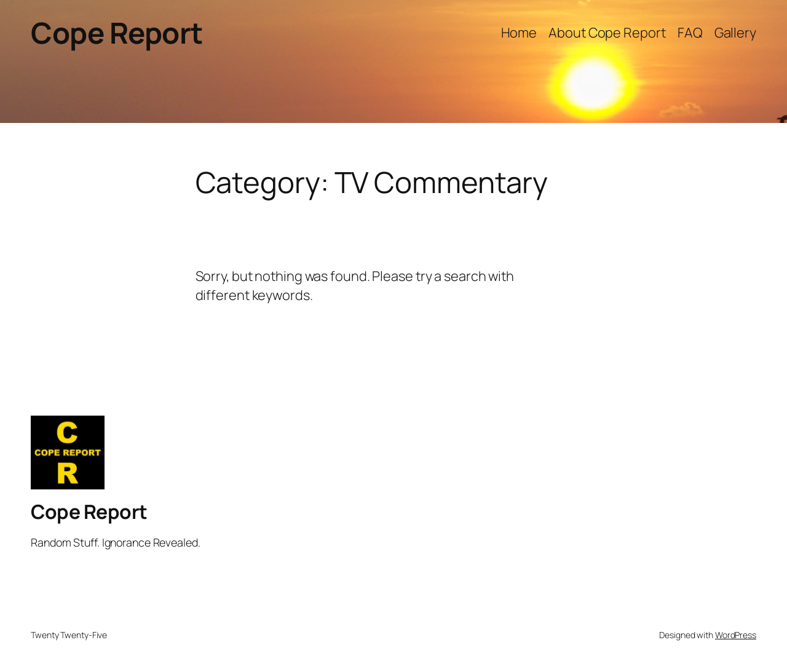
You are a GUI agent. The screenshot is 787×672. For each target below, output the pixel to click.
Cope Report (117, 33)
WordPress (736, 635)
